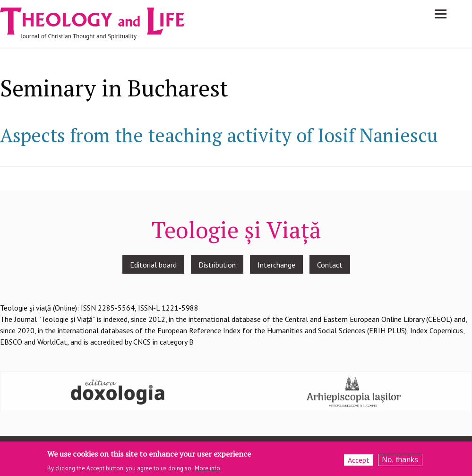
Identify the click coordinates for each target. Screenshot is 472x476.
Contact (330, 265)
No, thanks (400, 461)
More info (207, 470)
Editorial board (153, 265)
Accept (359, 461)
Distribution (217, 265)
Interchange (276, 265)
